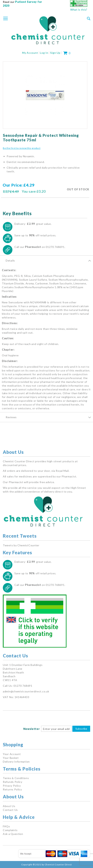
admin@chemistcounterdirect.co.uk (26, 691)
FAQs (6, 826)
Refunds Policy (13, 782)
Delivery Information (16, 762)
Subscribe (81, 729)
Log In (44, 53)
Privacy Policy (12, 786)
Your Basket (11, 758)
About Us (9, 806)
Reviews (11, 417)
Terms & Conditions (16, 778)
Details (10, 260)
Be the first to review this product (22, 148)
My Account (30, 53)
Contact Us (10, 810)
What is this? (79, 10)
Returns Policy (12, 789)
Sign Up (55, 53)
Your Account (12, 754)
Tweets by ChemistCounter (21, 545)
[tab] (46, 260)
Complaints (10, 830)
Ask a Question (13, 834)
